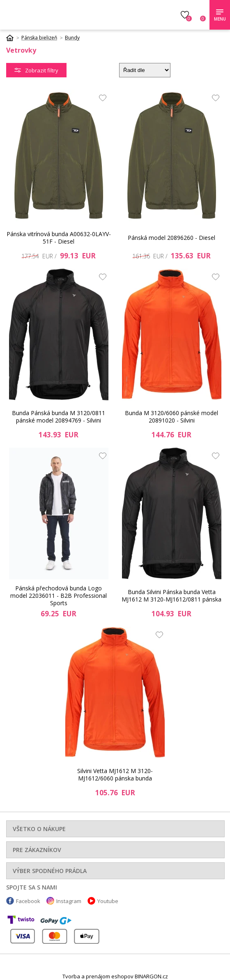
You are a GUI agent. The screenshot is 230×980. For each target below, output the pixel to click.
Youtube (108, 901)
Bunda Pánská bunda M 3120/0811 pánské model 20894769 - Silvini (59, 417)
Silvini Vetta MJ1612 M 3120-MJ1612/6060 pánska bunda (115, 774)
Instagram (69, 901)
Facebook (28, 901)
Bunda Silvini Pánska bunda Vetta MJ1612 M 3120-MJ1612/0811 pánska (171, 596)
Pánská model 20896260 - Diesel (171, 238)
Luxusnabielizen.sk (65, 15)
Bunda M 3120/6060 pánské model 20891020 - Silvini (171, 417)
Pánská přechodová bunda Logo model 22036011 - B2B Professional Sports (59, 596)
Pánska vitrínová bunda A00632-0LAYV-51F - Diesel (59, 238)
